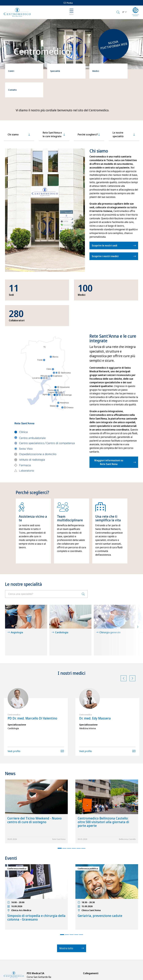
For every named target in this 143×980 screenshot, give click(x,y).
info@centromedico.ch (17, 950)
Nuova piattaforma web (114, 45)
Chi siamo (13, 111)
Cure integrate (94, 958)
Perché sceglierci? (88, 111)
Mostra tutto (72, 907)
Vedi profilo (14, 710)
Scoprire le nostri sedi (104, 222)
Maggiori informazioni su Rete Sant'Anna (109, 439)
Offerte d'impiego (95, 970)
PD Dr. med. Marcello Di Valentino (32, 677)
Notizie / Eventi (94, 946)
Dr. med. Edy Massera (95, 677)
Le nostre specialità (118, 111)
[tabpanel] (33, 508)
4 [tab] (74, 807)
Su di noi (91, 939)
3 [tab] (69, 807)
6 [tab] (83, 807)
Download (91, 952)
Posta (68, 3)
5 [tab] (79, 807)
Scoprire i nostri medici (105, 233)
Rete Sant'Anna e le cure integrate (52, 111)
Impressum (92, 964)
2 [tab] (64, 807)
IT (123, 12)
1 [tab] (60, 807)
